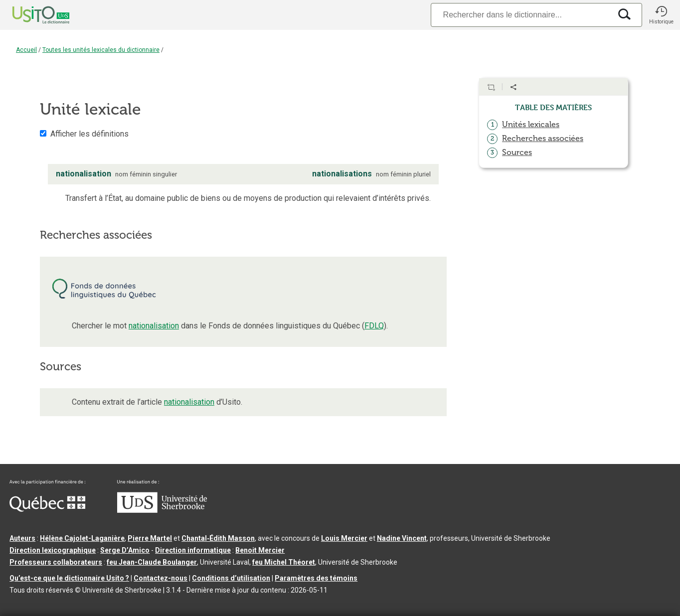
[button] (661, 15)
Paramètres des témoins (316, 578)
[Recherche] (521, 15)
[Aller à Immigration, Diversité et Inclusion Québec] (47, 509)
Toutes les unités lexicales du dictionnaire (101, 50)
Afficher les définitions (89, 134)
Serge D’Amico (125, 550)
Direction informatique (193, 550)
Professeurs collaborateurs (56, 562)
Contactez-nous (161, 578)
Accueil (26, 50)
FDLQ (374, 326)
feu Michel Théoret (284, 562)
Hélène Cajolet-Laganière (82, 538)
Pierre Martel (150, 538)
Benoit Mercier (260, 550)
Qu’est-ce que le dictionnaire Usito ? (69, 578)
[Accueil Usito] (30, 15)
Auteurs (22, 538)
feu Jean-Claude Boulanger (152, 562)
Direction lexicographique (53, 550)
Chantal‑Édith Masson (218, 538)
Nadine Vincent (402, 538)
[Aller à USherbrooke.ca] (162, 510)
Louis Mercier (344, 538)
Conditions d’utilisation (231, 578)
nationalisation (154, 326)
